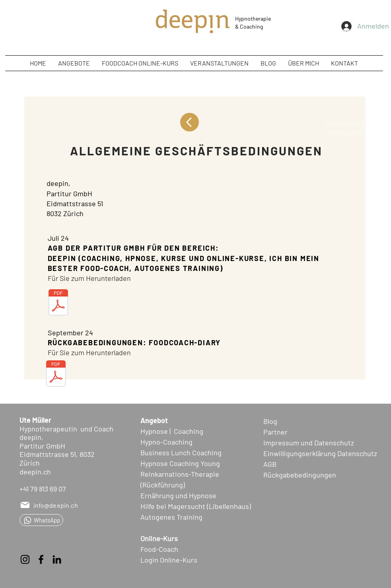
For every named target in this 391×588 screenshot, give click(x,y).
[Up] (190, 122)
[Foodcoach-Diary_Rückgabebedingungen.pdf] (56, 374)
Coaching (251, 26)
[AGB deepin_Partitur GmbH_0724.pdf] (58, 303)
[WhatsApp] (41, 520)
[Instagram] (25, 559)
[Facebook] (41, 559)
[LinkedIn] (57, 559)
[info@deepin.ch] (50, 505)
